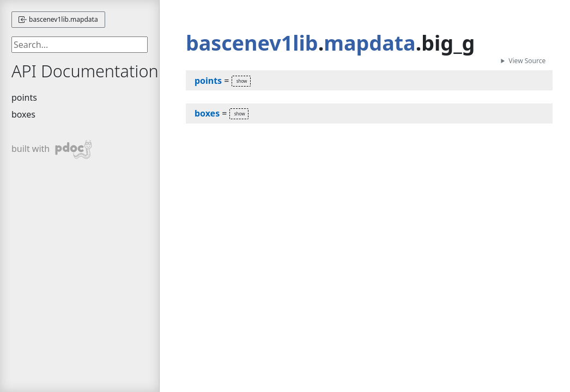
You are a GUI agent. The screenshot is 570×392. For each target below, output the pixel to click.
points (24, 97)
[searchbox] (80, 45)
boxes (23, 114)
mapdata (369, 43)
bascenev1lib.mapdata (58, 19)
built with (52, 149)
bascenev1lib (252, 43)
